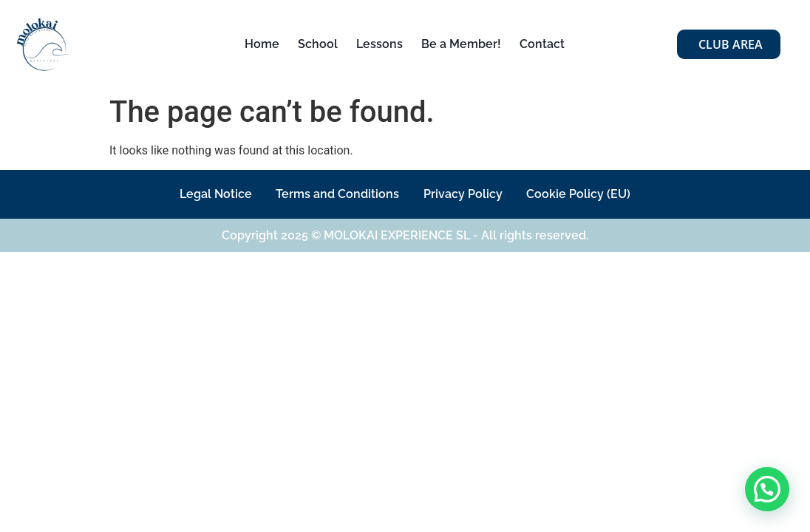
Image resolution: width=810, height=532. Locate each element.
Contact (542, 44)
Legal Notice (208, 194)
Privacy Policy (466, 194)
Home (262, 44)
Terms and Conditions (335, 194)
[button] (767, 489)
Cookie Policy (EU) (587, 194)
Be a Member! (461, 44)
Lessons (380, 44)
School (318, 44)
